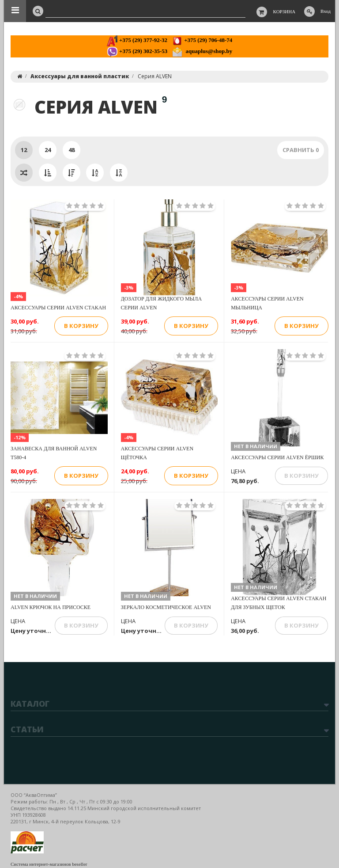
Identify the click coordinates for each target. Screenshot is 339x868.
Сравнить (301, 150)
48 (72, 150)
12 (24, 150)
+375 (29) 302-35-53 (137, 51)
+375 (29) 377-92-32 (137, 40)
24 (48, 150)
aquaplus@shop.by (202, 51)
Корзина (284, 11)
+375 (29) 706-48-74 (202, 40)
